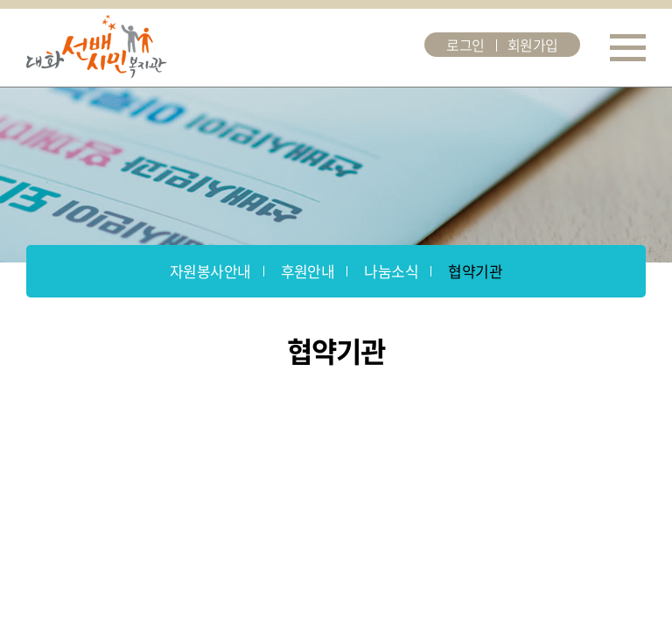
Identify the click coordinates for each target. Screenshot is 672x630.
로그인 (465, 45)
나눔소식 (391, 271)
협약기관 (475, 271)
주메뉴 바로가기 (0, 0)
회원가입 (533, 45)
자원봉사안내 (210, 271)
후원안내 (308, 271)
